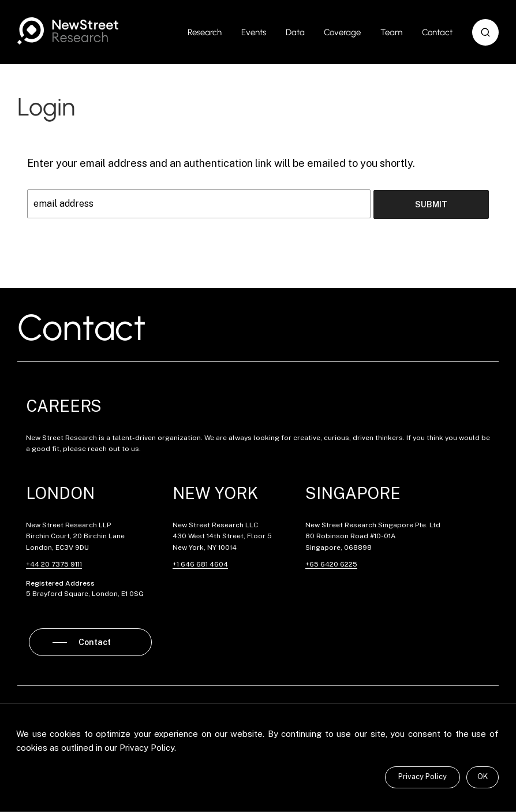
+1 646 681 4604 (200, 564)
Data (295, 32)
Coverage (342, 32)
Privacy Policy (422, 776)
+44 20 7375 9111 (54, 564)
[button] (485, 32)
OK (483, 776)
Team (391, 32)
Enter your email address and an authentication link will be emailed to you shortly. (221, 163)
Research (205, 32)
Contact (437, 32)
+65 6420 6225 (331, 564)
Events (254, 32)
